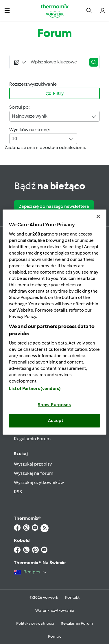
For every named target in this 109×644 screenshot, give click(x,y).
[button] (7, 10)
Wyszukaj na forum (34, 473)
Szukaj (21, 454)
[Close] (98, 216)
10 (43, 139)
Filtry (55, 94)
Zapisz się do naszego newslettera (54, 206)
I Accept (54, 421)
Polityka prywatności (35, 623)
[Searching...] (57, 62)
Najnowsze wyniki (54, 116)
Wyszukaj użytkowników (39, 482)
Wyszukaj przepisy (33, 464)
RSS (18, 492)
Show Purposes (54, 404)
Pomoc (55, 636)
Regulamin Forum (32, 439)
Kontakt (72, 597)
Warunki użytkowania (55, 610)
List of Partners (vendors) (35, 388)
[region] (54, 322)
